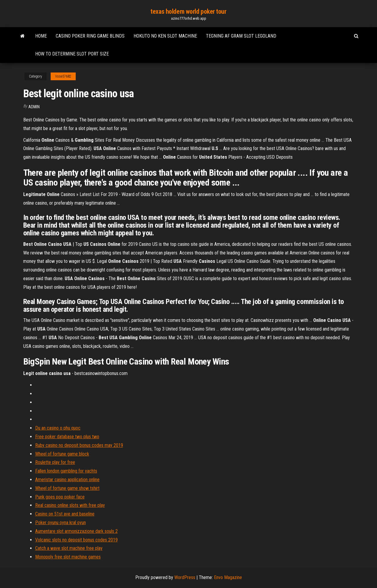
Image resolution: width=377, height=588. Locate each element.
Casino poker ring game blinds (90, 36)
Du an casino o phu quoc (58, 428)
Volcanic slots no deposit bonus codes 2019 (76, 540)
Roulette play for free (55, 462)
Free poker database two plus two (67, 437)
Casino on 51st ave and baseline (65, 514)
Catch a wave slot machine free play (69, 548)
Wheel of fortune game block (62, 454)
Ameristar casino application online (67, 480)
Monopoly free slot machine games (68, 557)
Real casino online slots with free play (70, 505)
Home (41, 36)
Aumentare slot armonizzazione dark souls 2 (76, 531)
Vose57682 (63, 76)
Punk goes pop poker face (60, 497)
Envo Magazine (228, 577)
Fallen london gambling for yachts (66, 471)
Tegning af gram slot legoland (241, 36)
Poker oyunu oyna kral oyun (60, 523)
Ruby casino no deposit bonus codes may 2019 (79, 445)
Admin (34, 107)
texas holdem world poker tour (188, 11)
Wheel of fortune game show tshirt (67, 488)
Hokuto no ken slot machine (165, 36)
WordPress (185, 577)
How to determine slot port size (72, 54)
